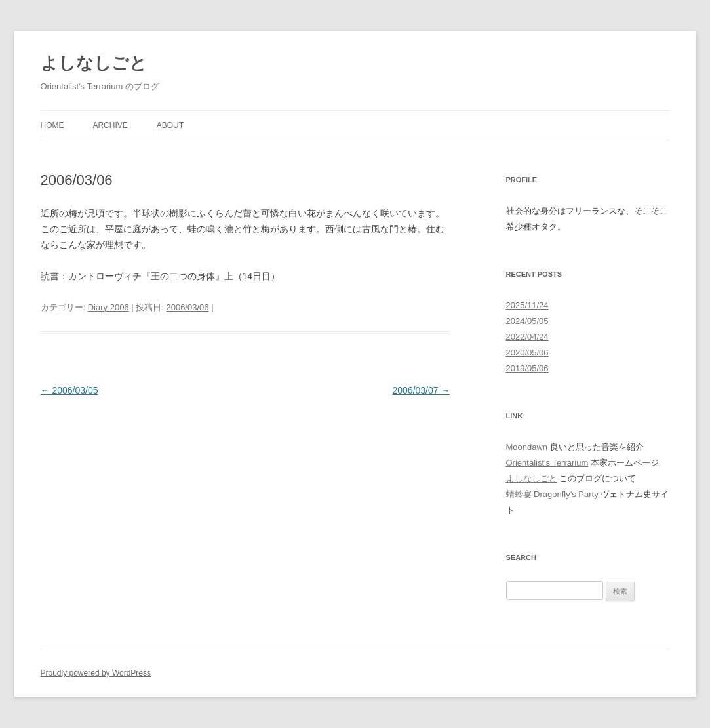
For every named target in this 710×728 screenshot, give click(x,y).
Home (52, 125)
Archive (110, 125)
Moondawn (527, 447)
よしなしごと (94, 63)
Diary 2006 (108, 307)
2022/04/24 (527, 337)
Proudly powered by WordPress (96, 673)
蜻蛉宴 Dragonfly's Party (552, 494)
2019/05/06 (527, 368)
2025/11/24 (527, 305)
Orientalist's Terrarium (547, 463)
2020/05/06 (527, 353)
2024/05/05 (527, 321)
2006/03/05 (69, 390)
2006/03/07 (422, 390)
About (170, 125)
